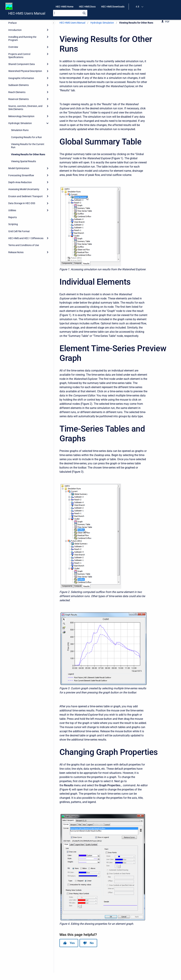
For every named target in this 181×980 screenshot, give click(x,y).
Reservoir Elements (18, 99)
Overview (13, 47)
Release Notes (16, 252)
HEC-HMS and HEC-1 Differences (26, 238)
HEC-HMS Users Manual (27, 13)
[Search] (70, 13)
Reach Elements (17, 92)
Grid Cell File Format (19, 231)
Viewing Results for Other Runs (28, 154)
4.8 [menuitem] (137, 7)
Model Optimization (19, 168)
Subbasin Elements (18, 85)
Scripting (13, 224)
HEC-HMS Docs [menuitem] (87, 7)
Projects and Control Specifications (19, 56)
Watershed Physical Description (25, 71)
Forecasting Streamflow (21, 175)
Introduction (15, 30)
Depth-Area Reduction (20, 182)
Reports (13, 217)
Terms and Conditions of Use (24, 245)
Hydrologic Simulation (20, 123)
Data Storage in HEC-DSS (22, 203)
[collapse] (48, 123)
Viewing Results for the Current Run (28, 146)
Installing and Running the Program (22, 38)
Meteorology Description (21, 116)
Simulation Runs (20, 130)
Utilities (12, 210)
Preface (12, 23)
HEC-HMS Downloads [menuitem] (113, 7)
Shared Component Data (22, 64)
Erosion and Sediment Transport (25, 196)
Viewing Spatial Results (24, 161)
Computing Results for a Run (26, 137)
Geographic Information (21, 78)
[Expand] (48, 30)
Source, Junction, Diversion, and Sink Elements (25, 108)
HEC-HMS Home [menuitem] (65, 7)
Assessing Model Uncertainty (24, 189)
